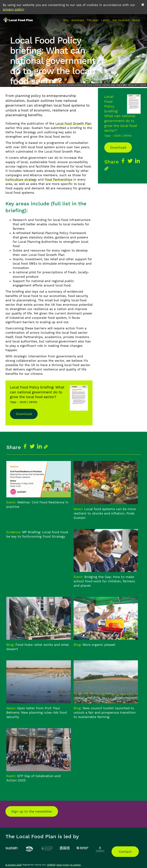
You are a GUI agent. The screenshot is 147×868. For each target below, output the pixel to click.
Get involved (121, 20)
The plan (93, 20)
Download (24, 414)
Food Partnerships (59, 179)
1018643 (51, 865)
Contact (125, 852)
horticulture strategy (21, 179)
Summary (78, 20)
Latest (105, 20)
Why (66, 20)
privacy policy (13, 9)
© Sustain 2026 (14, 865)
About (136, 20)
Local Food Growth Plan (73, 123)
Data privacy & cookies (69, 865)
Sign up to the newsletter (32, 811)
